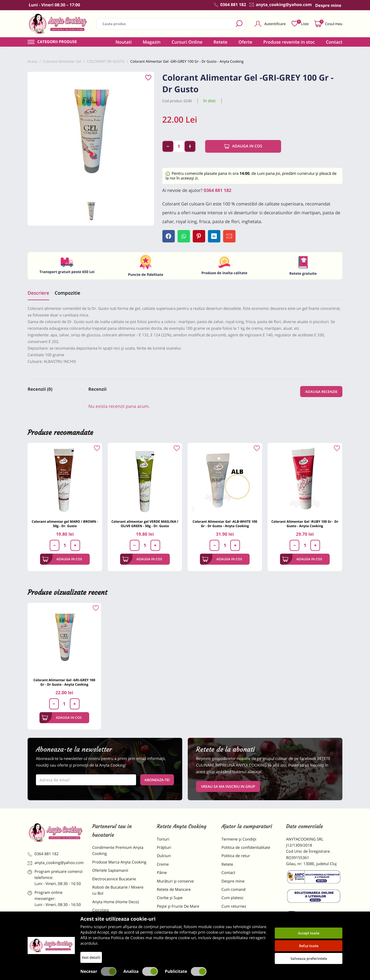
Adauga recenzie (321, 392)
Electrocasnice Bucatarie (114, 879)
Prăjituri (164, 848)
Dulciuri (164, 856)
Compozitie (67, 293)
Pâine (162, 873)
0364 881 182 (218, 190)
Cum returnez (234, 906)
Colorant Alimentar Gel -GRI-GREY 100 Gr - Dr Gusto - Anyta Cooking (64, 682)
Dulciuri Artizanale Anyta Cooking (114, 936)
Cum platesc (232, 898)
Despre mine (233, 881)
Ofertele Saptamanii (110, 871)
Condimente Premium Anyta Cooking (118, 851)
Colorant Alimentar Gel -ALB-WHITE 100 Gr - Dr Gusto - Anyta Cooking (225, 524)
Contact (334, 42)
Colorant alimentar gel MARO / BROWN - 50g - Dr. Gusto (65, 524)
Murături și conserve (175, 881)
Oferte (245, 42)
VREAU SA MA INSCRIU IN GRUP (228, 786)
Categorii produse (57, 42)
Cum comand (233, 890)
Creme (163, 864)
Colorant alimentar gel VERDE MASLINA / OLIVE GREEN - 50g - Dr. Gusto (145, 524)
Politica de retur (236, 856)
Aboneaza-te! (157, 780)
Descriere (38, 293)
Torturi (163, 839)
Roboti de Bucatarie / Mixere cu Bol (118, 890)
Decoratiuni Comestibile (114, 948)
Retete (220, 42)
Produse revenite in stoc (289, 42)
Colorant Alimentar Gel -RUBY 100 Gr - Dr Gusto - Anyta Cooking (305, 524)
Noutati (124, 42)
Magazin (152, 42)
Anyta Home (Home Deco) (116, 902)
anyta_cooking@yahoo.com (56, 863)
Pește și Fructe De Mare (178, 906)
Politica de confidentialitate (246, 848)
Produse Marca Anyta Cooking (119, 862)
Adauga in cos (243, 146)
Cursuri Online (187, 42)
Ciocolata (101, 910)
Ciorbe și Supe (170, 898)
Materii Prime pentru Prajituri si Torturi (119, 922)
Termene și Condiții (239, 839)
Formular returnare (239, 915)
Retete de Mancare (174, 890)
